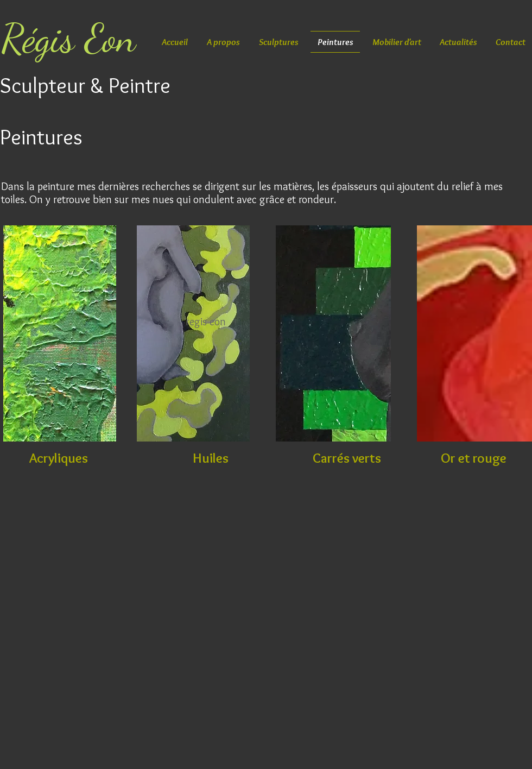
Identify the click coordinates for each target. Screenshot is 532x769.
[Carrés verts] (347, 458)
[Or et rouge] (473, 458)
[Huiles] (211, 458)
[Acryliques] (59, 458)
